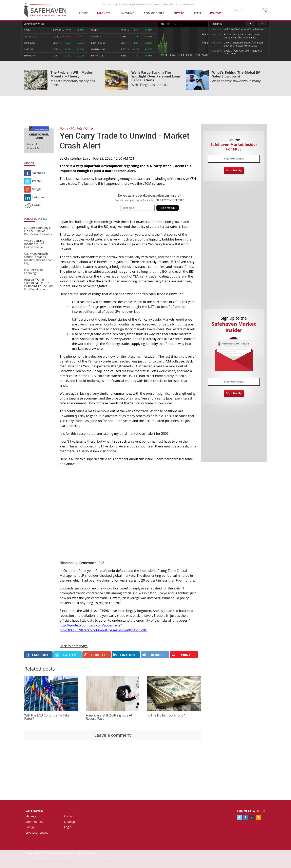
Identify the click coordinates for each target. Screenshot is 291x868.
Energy (30, 827)
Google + (34, 189)
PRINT (181, 655)
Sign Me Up (234, 170)
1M (169, 24)
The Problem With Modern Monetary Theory (73, 74)
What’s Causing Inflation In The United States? (34, 244)
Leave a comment (112, 735)
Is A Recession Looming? (34, 271)
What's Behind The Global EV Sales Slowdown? (236, 74)
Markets (104, 13)
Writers (216, 13)
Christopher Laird (77, 158)
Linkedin (34, 197)
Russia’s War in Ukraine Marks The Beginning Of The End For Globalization (38, 284)
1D (162, 24)
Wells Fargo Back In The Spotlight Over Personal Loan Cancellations (156, 76)
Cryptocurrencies (37, 832)
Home (84, 13)
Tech (197, 13)
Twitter (33, 181)
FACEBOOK (37, 655)
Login (68, 827)
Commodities (154, 13)
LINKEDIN (124, 655)
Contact (69, 816)
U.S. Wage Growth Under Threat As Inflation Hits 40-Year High (38, 258)
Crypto (179, 13)
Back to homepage (74, 646)
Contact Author (36, 148)
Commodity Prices (34, 24)
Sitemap (70, 822)
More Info (33, 144)
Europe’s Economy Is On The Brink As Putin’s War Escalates (38, 231)
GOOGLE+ (95, 655)
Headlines (216, 24)
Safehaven (34, 811)
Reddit (33, 205)
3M (175, 24)
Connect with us (251, 811)
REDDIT (152, 655)
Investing (127, 13)
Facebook (35, 173)
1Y (181, 24)
